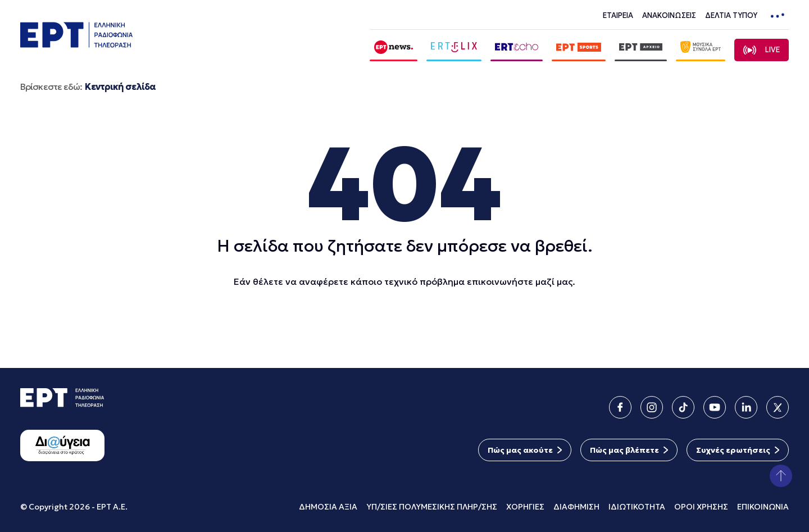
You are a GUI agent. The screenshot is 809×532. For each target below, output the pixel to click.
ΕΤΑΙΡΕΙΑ (618, 15)
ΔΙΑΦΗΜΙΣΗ (576, 507)
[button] (781, 476)
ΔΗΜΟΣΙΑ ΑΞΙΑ (328, 507)
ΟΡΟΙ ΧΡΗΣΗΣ (701, 507)
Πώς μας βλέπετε (624, 450)
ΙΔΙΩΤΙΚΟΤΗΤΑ (637, 507)
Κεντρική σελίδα (120, 87)
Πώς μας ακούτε (520, 450)
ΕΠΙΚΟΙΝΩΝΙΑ (763, 507)
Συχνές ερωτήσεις (733, 450)
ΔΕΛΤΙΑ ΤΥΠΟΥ (731, 15)
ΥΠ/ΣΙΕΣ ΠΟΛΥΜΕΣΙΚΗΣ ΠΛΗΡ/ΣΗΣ (432, 507)
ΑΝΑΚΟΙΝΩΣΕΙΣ (669, 15)
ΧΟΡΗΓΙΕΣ (525, 507)
